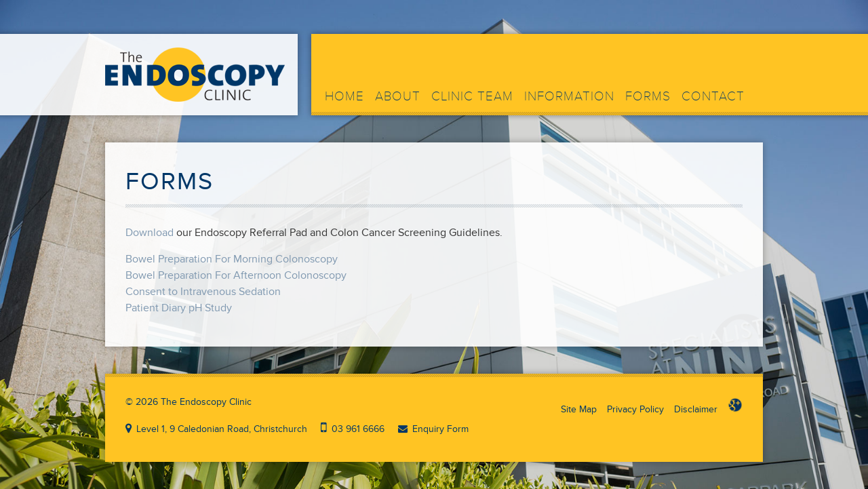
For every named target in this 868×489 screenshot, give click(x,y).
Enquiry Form (440, 429)
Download (150, 233)
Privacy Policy (635, 409)
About (398, 97)
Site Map (579, 409)
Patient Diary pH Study (179, 308)
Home (344, 97)
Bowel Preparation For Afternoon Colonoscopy (236, 275)
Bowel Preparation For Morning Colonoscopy (232, 259)
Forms (648, 97)
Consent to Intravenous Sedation (203, 292)
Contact (713, 97)
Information (569, 97)
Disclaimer (696, 409)
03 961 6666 (358, 429)
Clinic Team (472, 97)
